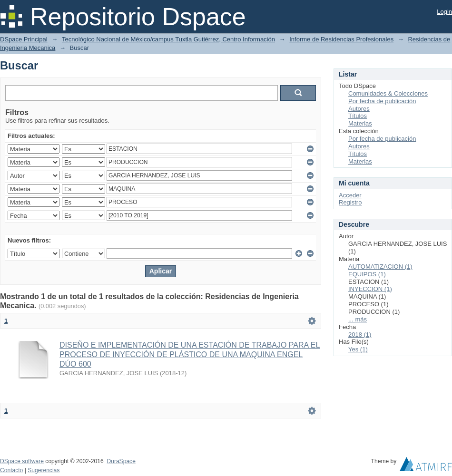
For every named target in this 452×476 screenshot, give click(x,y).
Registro (350, 202)
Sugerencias (44, 470)
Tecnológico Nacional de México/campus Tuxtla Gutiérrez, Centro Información (168, 39)
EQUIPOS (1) (367, 274)
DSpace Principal (24, 39)
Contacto (11, 470)
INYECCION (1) (370, 289)
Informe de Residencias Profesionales (341, 39)
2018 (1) (360, 335)
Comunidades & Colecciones (388, 93)
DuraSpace (121, 461)
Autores (359, 109)
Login (444, 12)
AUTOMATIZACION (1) (380, 267)
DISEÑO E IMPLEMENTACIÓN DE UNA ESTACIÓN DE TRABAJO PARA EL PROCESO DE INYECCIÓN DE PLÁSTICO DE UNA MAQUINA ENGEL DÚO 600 (190, 355)
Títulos (358, 116)
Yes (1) (358, 349)
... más (358, 319)
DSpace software (22, 461)
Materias (360, 123)
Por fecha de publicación (382, 101)
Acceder (350, 195)
